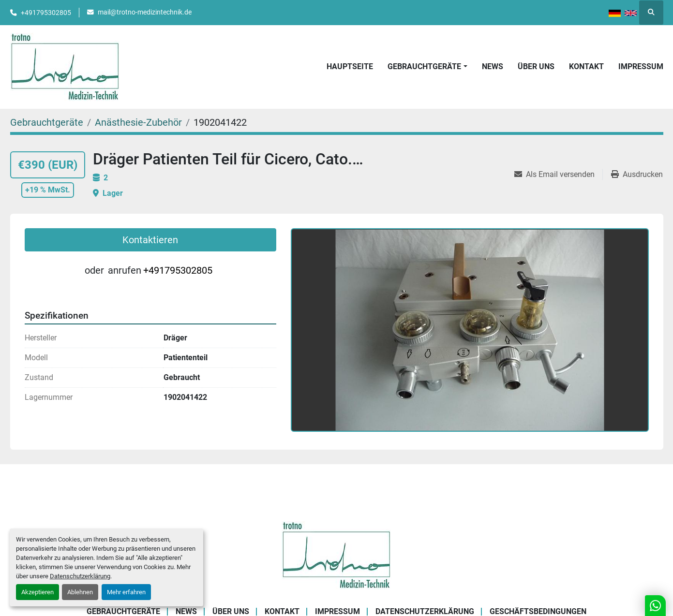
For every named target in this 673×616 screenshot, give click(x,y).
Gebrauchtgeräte (424, 66)
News (493, 66)
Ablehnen (80, 592)
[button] (427, 67)
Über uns (536, 66)
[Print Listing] (637, 175)
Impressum (641, 66)
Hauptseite (350, 66)
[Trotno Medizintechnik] (336, 554)
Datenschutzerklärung (80, 576)
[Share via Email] (558, 175)
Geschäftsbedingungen (538, 611)
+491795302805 (46, 13)
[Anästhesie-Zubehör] (138, 122)
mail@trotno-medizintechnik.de (145, 12)
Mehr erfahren (126, 592)
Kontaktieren (150, 240)
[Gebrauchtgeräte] (47, 122)
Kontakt (586, 66)
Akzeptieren (37, 592)
